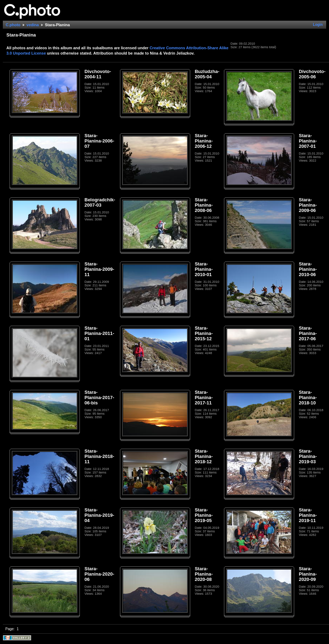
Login (318, 25)
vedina (33, 25)
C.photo (13, 25)
